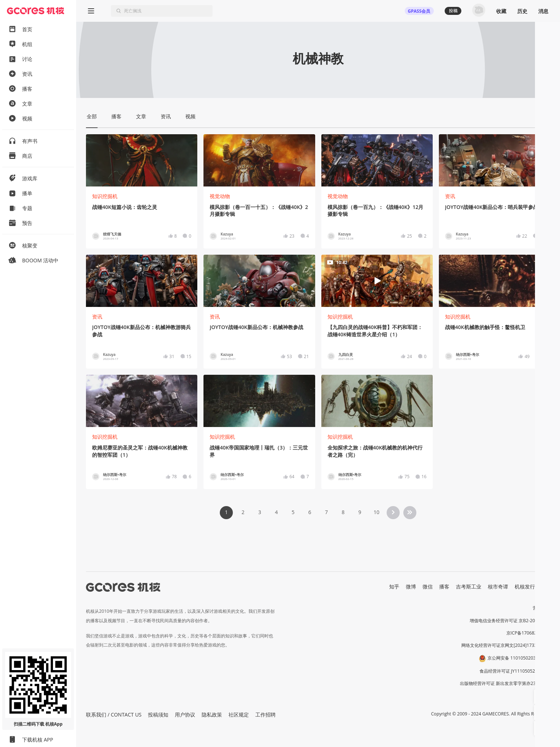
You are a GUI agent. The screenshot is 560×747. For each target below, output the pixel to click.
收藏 (501, 11)
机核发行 (525, 586)
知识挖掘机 (105, 196)
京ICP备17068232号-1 (528, 633)
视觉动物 (220, 196)
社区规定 (239, 715)
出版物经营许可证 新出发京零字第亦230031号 (505, 683)
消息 (543, 11)
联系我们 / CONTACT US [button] (114, 715)
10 (376, 512)
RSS (546, 586)
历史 (522, 11)
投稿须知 (158, 715)
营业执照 (542, 608)
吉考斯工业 (469, 586)
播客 (444, 586)
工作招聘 (265, 715)
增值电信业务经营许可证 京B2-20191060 (510, 621)
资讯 (450, 196)
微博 (411, 586)
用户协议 (185, 715)
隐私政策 (212, 715)
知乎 (394, 586)
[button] (542, 697)
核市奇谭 (498, 586)
